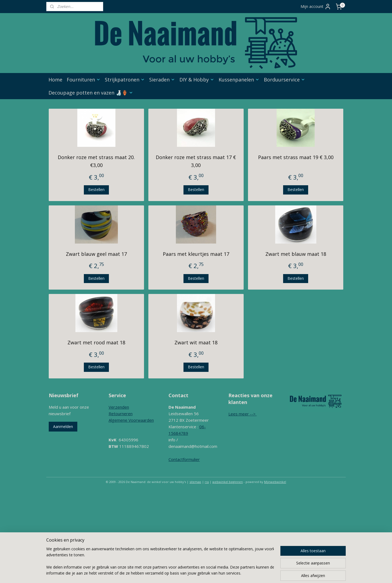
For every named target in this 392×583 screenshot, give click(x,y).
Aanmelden (63, 426)
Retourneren (121, 414)
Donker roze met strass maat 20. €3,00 (96, 161)
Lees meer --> (243, 414)
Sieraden (162, 80)
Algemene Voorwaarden (131, 420)
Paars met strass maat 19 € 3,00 (296, 157)
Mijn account (316, 7)
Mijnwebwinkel (275, 482)
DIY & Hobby (197, 80)
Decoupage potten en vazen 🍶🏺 (91, 93)
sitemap (195, 482)
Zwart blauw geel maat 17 (96, 254)
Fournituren (84, 80)
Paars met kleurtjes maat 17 (196, 254)
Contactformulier (184, 459)
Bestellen (96, 189)
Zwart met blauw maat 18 (296, 254)
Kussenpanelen (239, 80)
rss (207, 482)
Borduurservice (284, 80)
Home (55, 80)
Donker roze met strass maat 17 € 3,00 (196, 161)
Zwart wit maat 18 (196, 342)
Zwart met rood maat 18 (96, 342)
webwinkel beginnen (228, 482)
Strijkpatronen (125, 80)
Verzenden (119, 407)
